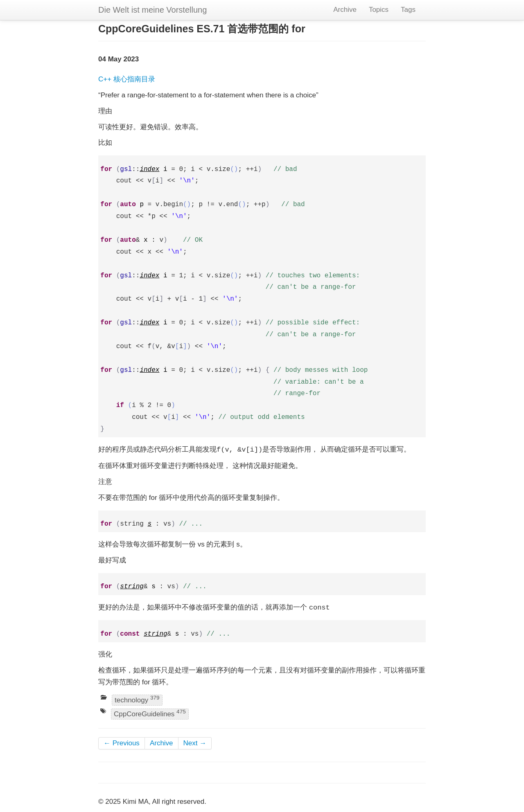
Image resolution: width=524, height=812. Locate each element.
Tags (408, 10)
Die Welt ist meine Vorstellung (152, 10)
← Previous (122, 743)
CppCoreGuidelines (150, 713)
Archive (345, 10)
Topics (379, 10)
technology (137, 699)
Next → (195, 743)
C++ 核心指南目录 (127, 79)
